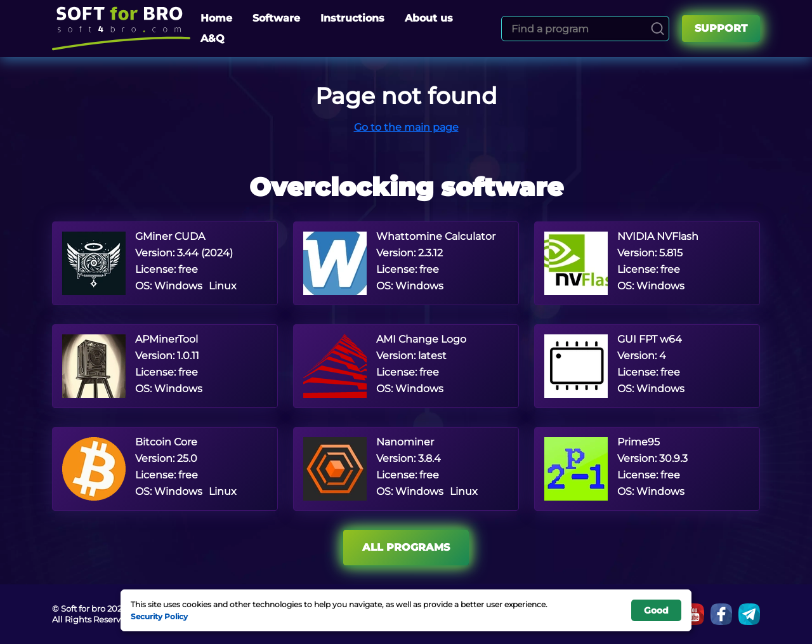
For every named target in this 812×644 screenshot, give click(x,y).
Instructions (352, 18)
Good (656, 610)
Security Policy (159, 616)
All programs (406, 547)
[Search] (658, 29)
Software (276, 18)
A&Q (213, 38)
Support (721, 28)
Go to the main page (406, 127)
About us (429, 18)
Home (216, 18)
